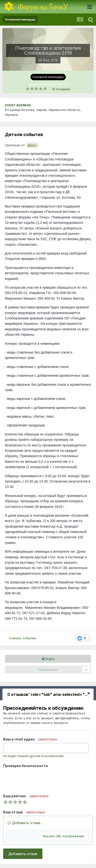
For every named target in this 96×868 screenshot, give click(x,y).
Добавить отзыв (23, 854)
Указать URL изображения (63, 836)
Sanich (62, 84)
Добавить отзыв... (25, 823)
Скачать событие (22, 638)
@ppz (32, 145)
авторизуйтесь (67, 718)
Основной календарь (48, 77)
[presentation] (40, 779)
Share (48, 659)
